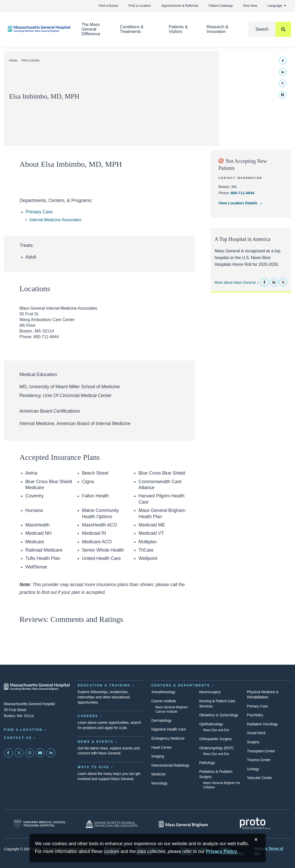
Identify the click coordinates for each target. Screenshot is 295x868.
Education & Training (104, 685)
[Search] (270, 29)
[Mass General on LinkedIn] (51, 753)
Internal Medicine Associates (56, 220)
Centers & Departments (181, 685)
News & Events (95, 742)
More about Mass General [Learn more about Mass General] (235, 282)
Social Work (256, 733)
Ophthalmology (211, 724)
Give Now (250, 6)
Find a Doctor (108, 6)
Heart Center (162, 747)
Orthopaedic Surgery (216, 739)
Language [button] (277, 6)
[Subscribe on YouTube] (40, 753)
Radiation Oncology (262, 724)
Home (13, 60)
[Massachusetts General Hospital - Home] (37, 687)
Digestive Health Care (169, 729)
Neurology (160, 783)
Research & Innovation (217, 29)
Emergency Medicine (168, 738)
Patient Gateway (221, 6)
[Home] (37, 29)
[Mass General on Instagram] (30, 753)
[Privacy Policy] (222, 852)
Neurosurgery (210, 692)
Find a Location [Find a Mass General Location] (23, 730)
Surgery (253, 742)
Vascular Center (260, 778)
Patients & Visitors (178, 29)
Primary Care (39, 212)
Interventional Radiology (170, 765)
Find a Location (140, 6)
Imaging (158, 756)
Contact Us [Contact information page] (18, 738)
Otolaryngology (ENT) (216, 748)
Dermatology (162, 720)
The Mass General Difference (91, 29)
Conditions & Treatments (132, 29)
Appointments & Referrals (180, 6)
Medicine (159, 774)
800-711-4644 (242, 193)
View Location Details (238, 203)
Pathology (207, 763)
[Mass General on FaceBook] (8, 753)
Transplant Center (261, 751)
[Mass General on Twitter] (19, 753)
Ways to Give (93, 767)
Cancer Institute (164, 701)
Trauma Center (259, 760)
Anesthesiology (163, 692)
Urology (253, 769)
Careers (88, 716)
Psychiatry (255, 715)
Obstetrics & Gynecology (219, 715)
